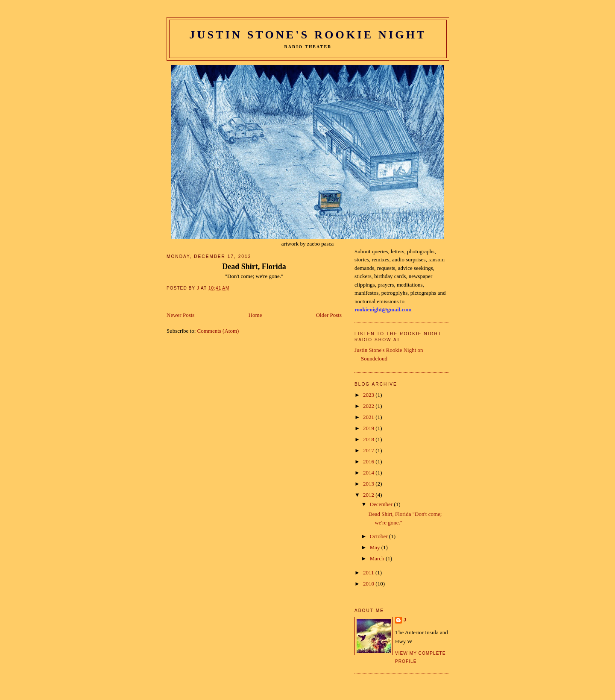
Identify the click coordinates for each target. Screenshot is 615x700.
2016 (369, 461)
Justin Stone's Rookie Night (308, 35)
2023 (369, 395)
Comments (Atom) (218, 331)
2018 (369, 439)
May (376, 547)
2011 (369, 573)
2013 (369, 484)
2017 (369, 450)
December (382, 504)
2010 (369, 584)
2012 (369, 495)
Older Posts (329, 315)
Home (255, 315)
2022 (369, 406)
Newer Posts (180, 315)
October (379, 536)
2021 (369, 417)
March (378, 558)
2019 (369, 428)
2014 (369, 473)
